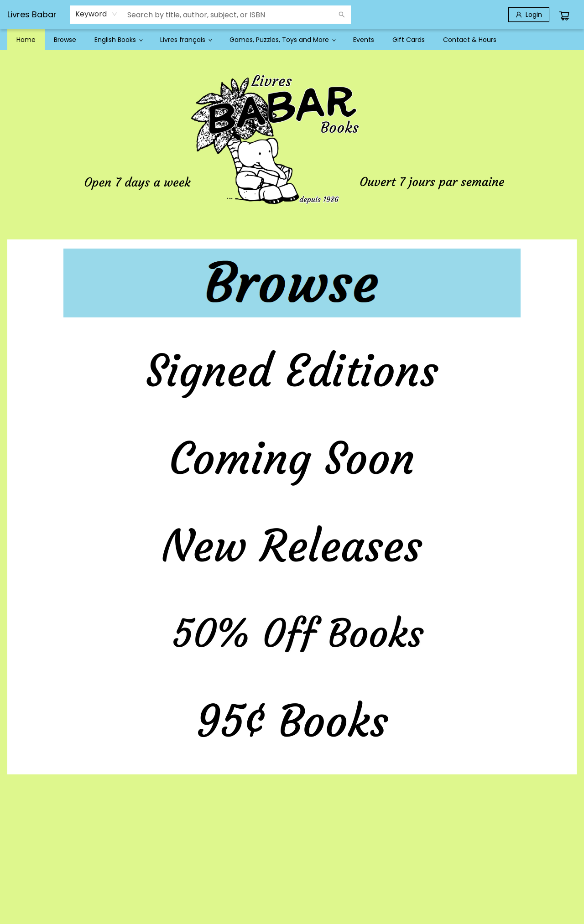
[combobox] (96, 14)
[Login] (529, 15)
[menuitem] (26, 40)
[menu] (292, 40)
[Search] (342, 15)
